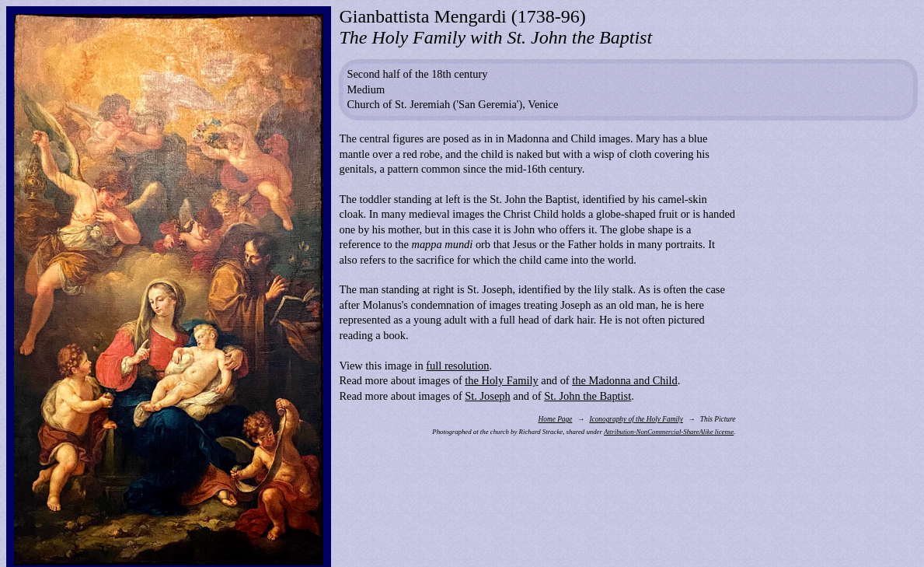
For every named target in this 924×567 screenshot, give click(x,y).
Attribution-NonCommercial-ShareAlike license (669, 432)
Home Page (555, 419)
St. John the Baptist (588, 396)
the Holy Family (501, 380)
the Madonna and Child (625, 380)
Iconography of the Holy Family (636, 419)
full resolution (457, 366)
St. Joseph (487, 396)
